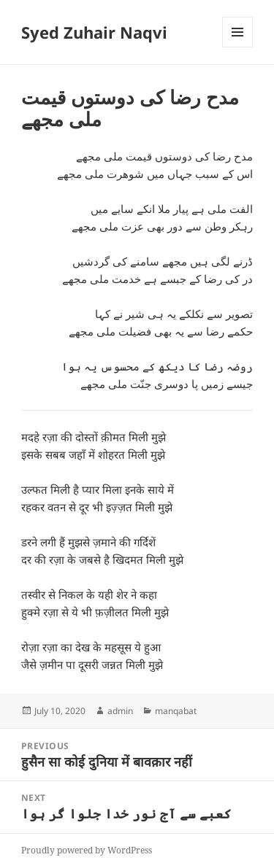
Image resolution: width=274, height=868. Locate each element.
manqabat (176, 711)
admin (120, 711)
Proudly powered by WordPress (87, 850)
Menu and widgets (238, 47)
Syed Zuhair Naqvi (94, 32)
